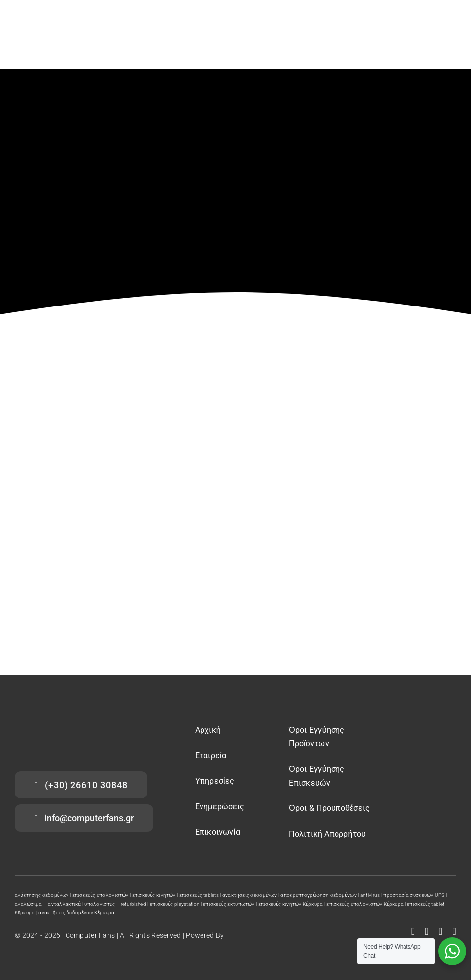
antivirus (370, 895)
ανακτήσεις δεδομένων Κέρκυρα (76, 912)
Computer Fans (90, 935)
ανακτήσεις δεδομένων (250, 895)
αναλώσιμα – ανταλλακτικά (48, 904)
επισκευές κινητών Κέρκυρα (291, 904)
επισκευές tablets (199, 895)
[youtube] (427, 931)
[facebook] (413, 931)
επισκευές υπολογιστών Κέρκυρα (365, 904)
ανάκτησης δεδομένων (42, 895)
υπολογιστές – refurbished (115, 904)
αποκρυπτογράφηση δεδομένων (319, 895)
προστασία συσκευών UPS (414, 895)
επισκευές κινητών (154, 895)
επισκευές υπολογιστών (101, 895)
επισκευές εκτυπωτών (229, 904)
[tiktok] (454, 931)
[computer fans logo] (65, 725)
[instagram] (441, 931)
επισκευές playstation (175, 904)
